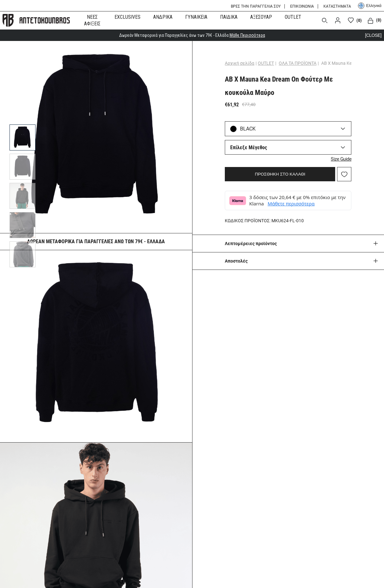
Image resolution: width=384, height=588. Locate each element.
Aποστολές (236, 261)
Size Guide (341, 159)
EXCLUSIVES (127, 17)
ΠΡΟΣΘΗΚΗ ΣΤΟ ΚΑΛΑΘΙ (280, 174)
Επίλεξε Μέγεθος (249, 147)
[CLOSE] (373, 35)
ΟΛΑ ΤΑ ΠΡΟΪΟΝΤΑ (298, 63)
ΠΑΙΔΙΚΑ (229, 17)
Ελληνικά (370, 6)
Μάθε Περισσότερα (247, 35)
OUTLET (293, 17)
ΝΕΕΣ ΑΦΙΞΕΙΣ (92, 20)
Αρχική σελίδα (240, 63)
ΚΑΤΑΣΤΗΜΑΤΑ (337, 6)
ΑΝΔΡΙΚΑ (163, 17)
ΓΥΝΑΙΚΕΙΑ (196, 17)
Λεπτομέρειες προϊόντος (251, 244)
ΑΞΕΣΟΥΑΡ (261, 17)
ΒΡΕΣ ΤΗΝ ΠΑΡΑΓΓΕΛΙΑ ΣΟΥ (256, 6)
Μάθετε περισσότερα (291, 204)
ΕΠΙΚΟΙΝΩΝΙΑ (302, 6)
